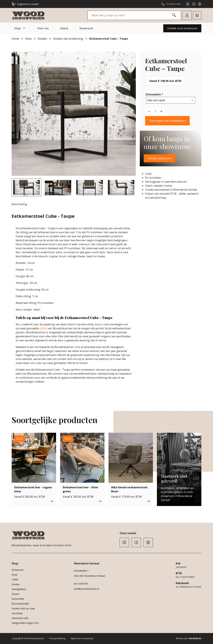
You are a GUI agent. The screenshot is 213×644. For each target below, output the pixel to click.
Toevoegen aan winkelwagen (167, 120)
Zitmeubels (155, 94)
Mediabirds (195, 638)
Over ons (43, 28)
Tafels (15, 579)
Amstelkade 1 (81, 571)
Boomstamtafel (20, 604)
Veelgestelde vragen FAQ (25, 623)
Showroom (86, 28)
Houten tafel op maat (23, 608)
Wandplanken (19, 589)
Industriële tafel (20, 618)
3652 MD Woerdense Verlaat (89, 576)
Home (15, 39)
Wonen (15, 594)
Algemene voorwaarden (82, 638)
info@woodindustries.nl (86, 589)
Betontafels (18, 599)
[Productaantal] (155, 111)
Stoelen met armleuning (68, 39)
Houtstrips (17, 613)
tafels (43, 328)
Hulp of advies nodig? (167, 4)
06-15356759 (81, 584)
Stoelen (42, 39)
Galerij (64, 28)
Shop (20, 28)
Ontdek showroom (159, 158)
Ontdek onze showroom (182, 28)
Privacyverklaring (57, 638)
